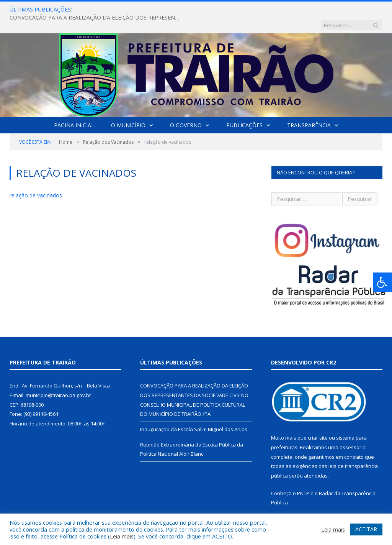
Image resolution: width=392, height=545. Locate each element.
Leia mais (122, 536)
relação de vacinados (36, 180)
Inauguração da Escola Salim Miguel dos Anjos (194, 414)
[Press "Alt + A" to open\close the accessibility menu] (383, 282)
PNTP (303, 478)
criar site (318, 422)
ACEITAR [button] (366, 529)
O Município (128, 109)
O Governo (186, 109)
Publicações (244, 109)
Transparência (309, 109)
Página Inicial (74, 109)
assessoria (353, 432)
